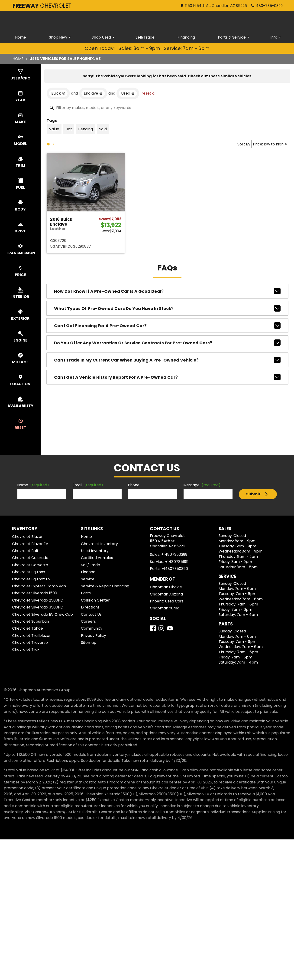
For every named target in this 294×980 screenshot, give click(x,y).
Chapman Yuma (165, 608)
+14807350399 (174, 554)
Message (202, 485)
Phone (134, 485)
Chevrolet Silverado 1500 (35, 593)
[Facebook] (153, 628)
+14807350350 (175, 569)
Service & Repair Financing (105, 586)
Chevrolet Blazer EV (30, 544)
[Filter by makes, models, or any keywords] (167, 108)
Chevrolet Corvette (30, 565)
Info (276, 37)
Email (88, 485)
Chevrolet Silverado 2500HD (38, 600)
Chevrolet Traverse (30, 643)
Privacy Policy (94, 636)
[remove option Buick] (58, 93)
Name (33, 485)
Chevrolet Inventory (99, 544)
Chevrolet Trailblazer (31, 636)
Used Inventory (95, 551)
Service (88, 579)
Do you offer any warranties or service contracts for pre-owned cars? (167, 343)
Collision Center (95, 600)
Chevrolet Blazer (27, 537)
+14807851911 (177, 562)
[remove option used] (128, 93)
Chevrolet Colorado (30, 558)
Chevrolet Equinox (29, 572)
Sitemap (89, 643)
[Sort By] (270, 144)
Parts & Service (234, 37)
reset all (149, 93)
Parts (86, 593)
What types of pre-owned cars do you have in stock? (167, 308)
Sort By (244, 144)
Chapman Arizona (166, 594)
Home (21, 37)
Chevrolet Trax (26, 649)
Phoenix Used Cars (167, 601)
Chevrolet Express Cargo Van (39, 586)
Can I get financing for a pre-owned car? (167, 326)
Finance (88, 572)
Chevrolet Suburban (31, 621)
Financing (186, 37)
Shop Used (104, 37)
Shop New (61, 37)
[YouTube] (170, 628)
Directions (90, 607)
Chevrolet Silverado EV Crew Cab (42, 614)
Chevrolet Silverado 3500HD (38, 607)
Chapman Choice (166, 587)
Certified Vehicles (97, 558)
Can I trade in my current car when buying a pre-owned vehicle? (167, 360)
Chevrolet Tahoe (27, 628)
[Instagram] (161, 628)
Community (92, 628)
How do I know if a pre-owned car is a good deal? (167, 291)
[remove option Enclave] (93, 93)
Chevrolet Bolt (25, 551)
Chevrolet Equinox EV (31, 579)
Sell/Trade (145, 37)
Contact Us (91, 614)
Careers (88, 621)
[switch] (20, 75)
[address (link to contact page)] (213, 6)
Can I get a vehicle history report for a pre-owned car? (167, 377)
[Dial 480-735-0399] (267, 6)
